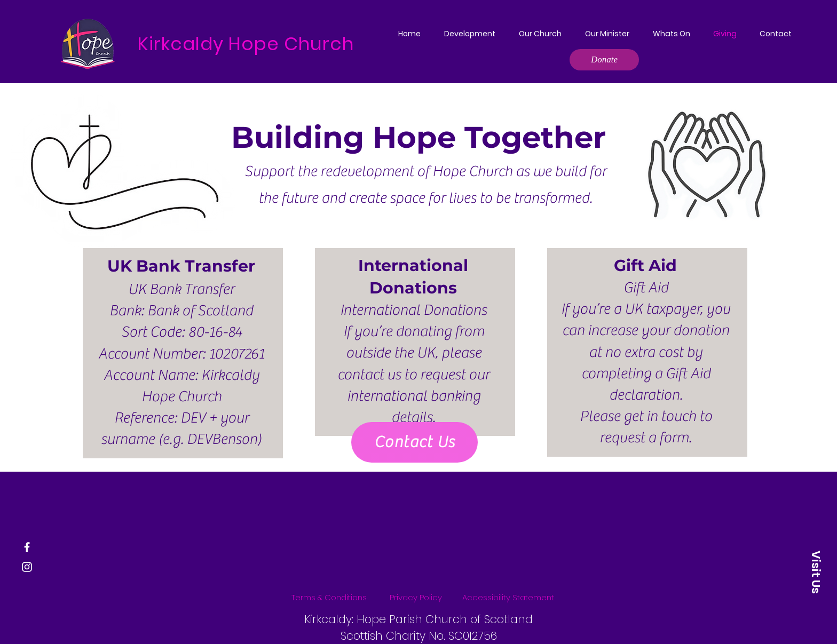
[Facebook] (27, 547)
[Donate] (604, 60)
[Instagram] (27, 567)
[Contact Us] (414, 442)
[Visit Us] (816, 572)
